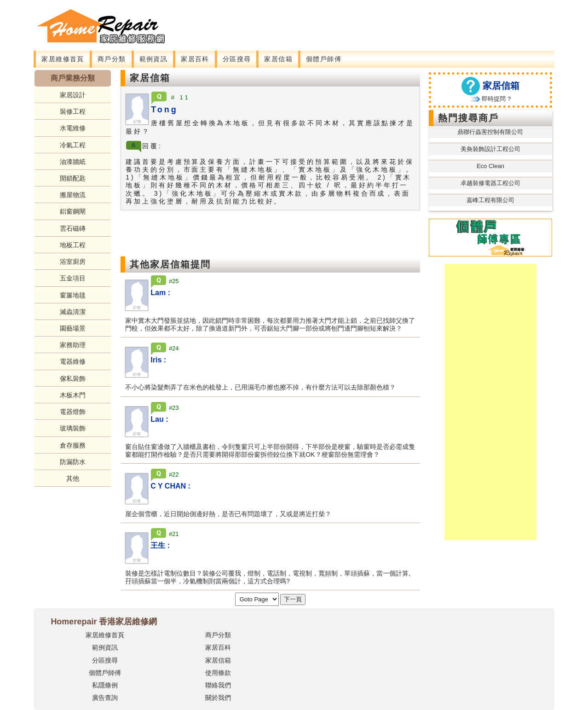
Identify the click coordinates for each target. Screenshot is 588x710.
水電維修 (73, 128)
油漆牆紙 (73, 162)
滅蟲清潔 (73, 312)
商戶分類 (112, 59)
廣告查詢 (105, 698)
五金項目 (73, 278)
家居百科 (195, 59)
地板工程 (73, 245)
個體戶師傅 (324, 59)
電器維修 (73, 361)
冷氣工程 (73, 145)
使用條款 (218, 673)
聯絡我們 (218, 685)
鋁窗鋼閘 (73, 211)
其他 (73, 478)
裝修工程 (73, 111)
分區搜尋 (237, 59)
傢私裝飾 (73, 378)
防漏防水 (73, 462)
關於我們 (218, 698)
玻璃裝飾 (73, 428)
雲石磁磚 (73, 228)
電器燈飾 (73, 412)
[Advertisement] (348, 21)
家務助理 (73, 345)
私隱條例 (105, 685)
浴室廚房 (73, 262)
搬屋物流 (73, 195)
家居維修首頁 (63, 59)
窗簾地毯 (73, 295)
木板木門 (73, 395)
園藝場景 (73, 328)
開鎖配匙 (73, 178)
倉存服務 (73, 445)
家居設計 (73, 95)
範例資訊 (154, 59)
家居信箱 (278, 59)
